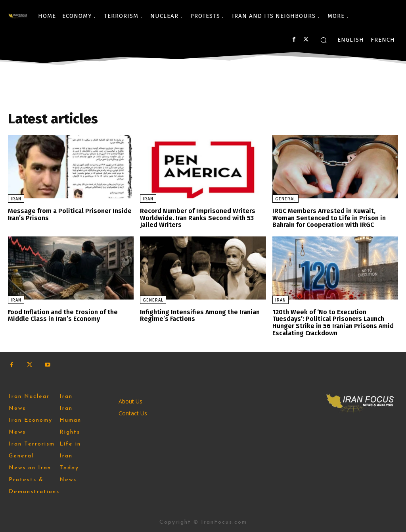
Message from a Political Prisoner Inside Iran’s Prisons (70, 214)
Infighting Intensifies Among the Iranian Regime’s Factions (199, 315)
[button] (324, 40)
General (285, 199)
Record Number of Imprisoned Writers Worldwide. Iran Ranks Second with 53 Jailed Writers (197, 218)
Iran (16, 199)
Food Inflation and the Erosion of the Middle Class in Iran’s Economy (63, 315)
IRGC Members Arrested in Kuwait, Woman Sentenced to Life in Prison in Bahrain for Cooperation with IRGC (329, 218)
